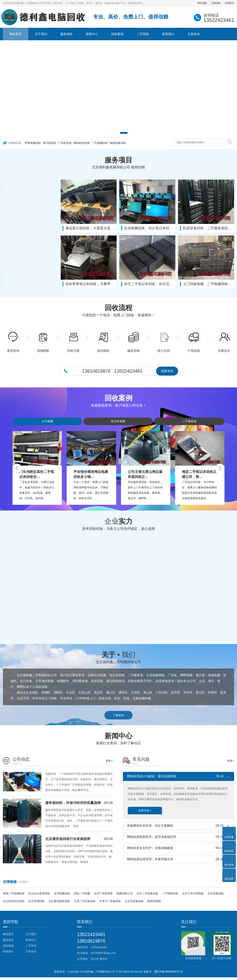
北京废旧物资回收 (59, 904)
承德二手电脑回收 (14, 896)
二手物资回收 (170, 896)
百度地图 (216, 3)
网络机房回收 (82, 143)
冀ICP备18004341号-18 (169, 974)
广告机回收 (65, 143)
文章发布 (194, 34)
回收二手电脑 (82, 896)
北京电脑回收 (62, 896)
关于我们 (41, 34)
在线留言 (229, 3)
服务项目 (66, 34)
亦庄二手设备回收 (147, 896)
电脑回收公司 (125, 896)
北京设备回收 (216, 896)
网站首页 (16, 34)
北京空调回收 (36, 904)
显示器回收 (50, 143)
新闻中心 (92, 34)
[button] (110, 133)
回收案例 (117, 34)
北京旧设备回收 (134, 904)
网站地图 (202, 3)
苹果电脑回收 (33, 143)
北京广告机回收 (103, 896)
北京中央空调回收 (193, 896)
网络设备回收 (118, 143)
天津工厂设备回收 (110, 904)
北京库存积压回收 (14, 904)
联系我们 (168, 34)
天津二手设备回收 (85, 904)
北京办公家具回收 (39, 896)
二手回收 (143, 34)
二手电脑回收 (100, 143)
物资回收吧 (154, 904)
